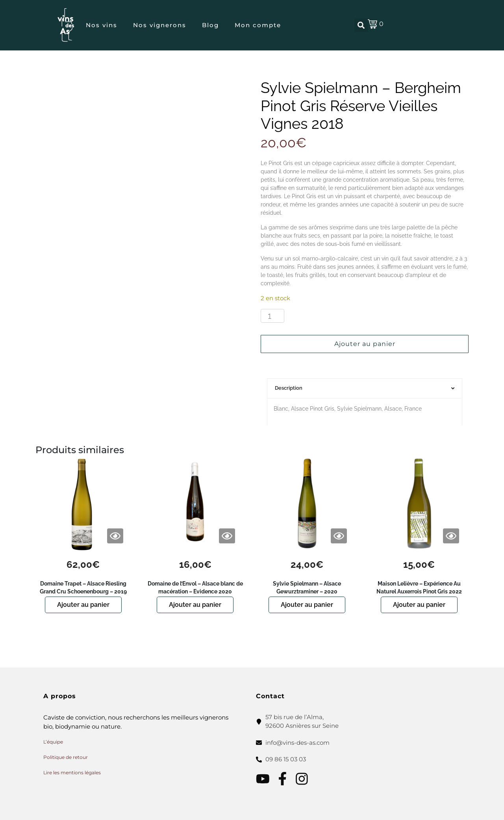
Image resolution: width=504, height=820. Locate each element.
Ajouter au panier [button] (83, 605)
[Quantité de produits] (272, 316)
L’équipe (53, 742)
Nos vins (102, 25)
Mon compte (258, 25)
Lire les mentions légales (72, 773)
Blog (210, 25)
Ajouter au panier (365, 344)
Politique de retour (66, 757)
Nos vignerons (160, 25)
